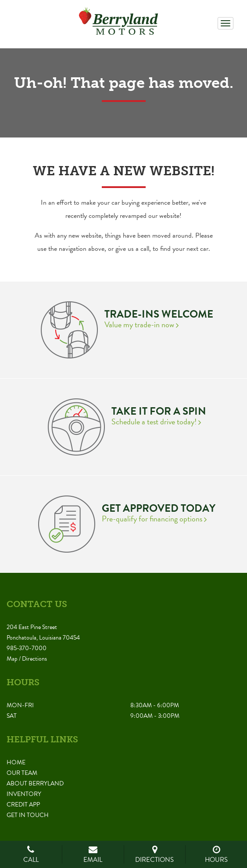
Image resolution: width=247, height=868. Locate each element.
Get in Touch (28, 815)
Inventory (24, 794)
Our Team (22, 773)
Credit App (23, 805)
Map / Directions (27, 659)
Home (16, 762)
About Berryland (35, 783)
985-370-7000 (27, 648)
